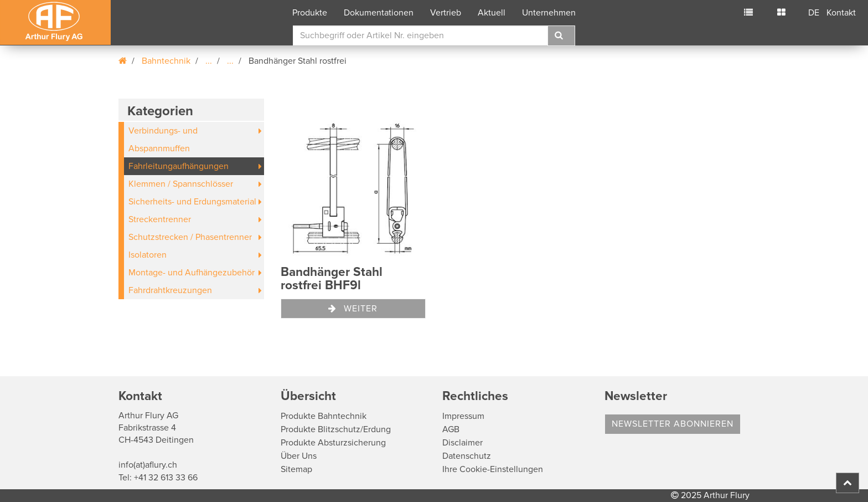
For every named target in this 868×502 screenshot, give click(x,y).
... (209, 61)
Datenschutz (467, 456)
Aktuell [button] (492, 13)
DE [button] (814, 13)
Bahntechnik (166, 61)
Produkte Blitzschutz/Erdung (336, 429)
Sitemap (296, 469)
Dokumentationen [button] (379, 13)
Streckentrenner (160, 219)
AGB (451, 429)
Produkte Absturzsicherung (333, 443)
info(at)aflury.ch (148, 465)
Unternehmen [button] (549, 13)
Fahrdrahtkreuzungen (170, 290)
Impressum (463, 416)
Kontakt (841, 13)
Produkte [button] (310, 13)
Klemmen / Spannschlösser (181, 184)
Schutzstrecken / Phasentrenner (190, 237)
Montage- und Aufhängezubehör (192, 273)
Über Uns (299, 456)
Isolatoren (148, 255)
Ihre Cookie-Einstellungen (493, 469)
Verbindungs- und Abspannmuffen (163, 140)
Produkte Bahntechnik (324, 416)
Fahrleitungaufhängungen (179, 166)
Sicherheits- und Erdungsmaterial (192, 202)
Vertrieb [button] (446, 13)
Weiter (353, 309)
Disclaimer (463, 443)
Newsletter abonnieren (673, 424)
